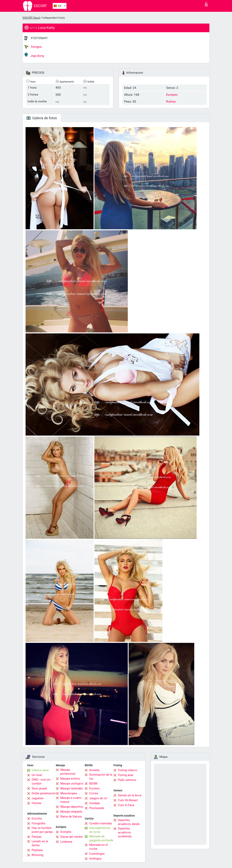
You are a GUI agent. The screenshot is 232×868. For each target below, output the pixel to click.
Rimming (37, 855)
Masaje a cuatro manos (71, 800)
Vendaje (95, 803)
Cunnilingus (97, 854)
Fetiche (36, 803)
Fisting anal (126, 775)
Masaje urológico (72, 784)
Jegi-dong (34, 55)
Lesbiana (66, 842)
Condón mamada (100, 823)
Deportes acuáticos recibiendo (125, 832)
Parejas (37, 837)
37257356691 (39, 38)
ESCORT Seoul (31, 18)
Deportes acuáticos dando (129, 822)
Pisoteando (97, 808)
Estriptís (66, 832)
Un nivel (37, 775)
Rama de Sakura (71, 817)
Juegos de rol (98, 798)
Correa (94, 793)
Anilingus (95, 859)
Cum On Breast (128, 800)
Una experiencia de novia (100, 830)
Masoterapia (69, 793)
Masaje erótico (70, 779)
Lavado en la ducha (40, 843)
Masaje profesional (68, 772)
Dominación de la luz (101, 777)
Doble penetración (44, 793)
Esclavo (94, 788)
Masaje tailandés (72, 788)
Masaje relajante (71, 812)
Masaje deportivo (72, 807)
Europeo (172, 95)
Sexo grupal (39, 788)
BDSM (93, 784)
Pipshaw (37, 850)
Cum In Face (126, 805)
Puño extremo (127, 780)
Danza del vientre (72, 837)
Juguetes (38, 798)
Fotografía (38, 823)
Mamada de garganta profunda (101, 838)
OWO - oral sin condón (41, 782)
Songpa (33, 47)
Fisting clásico (128, 770)
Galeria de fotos (42, 118)
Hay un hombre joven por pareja (42, 830)
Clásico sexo (40, 770)
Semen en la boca (130, 795)
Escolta (37, 818)
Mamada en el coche (99, 847)
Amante (94, 770)
